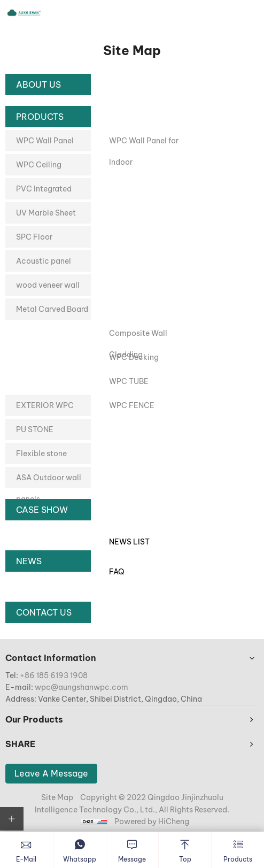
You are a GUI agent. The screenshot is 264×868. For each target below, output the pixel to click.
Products (40, 117)
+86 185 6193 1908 (54, 675)
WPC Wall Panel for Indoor (144, 144)
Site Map (57, 797)
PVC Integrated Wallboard (44, 192)
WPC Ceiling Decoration (39, 168)
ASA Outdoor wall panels (49, 481)
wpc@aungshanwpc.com (81, 687)
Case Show (42, 510)
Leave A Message (51, 773)
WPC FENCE (132, 405)
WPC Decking (134, 357)
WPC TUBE (129, 381)
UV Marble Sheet (46, 213)
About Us (38, 85)
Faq (117, 572)
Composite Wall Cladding (138, 336)
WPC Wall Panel (45, 141)
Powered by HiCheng (152, 821)
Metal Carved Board (52, 309)
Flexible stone (41, 454)
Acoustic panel (44, 261)
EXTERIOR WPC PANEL (45, 408)
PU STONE (35, 429)
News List (129, 542)
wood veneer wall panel (48, 288)
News (29, 561)
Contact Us (44, 612)
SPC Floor (34, 237)
